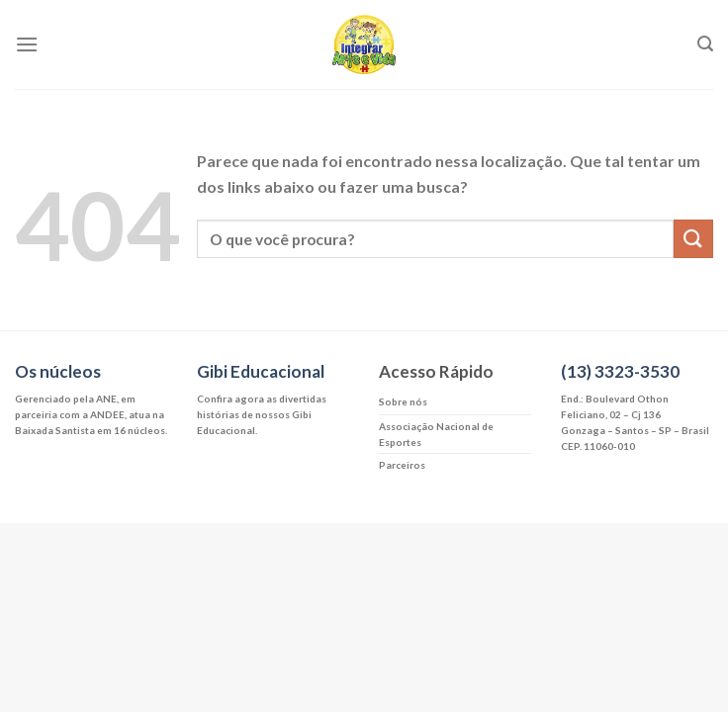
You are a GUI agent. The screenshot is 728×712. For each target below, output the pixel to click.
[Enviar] (693, 239)
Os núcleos (58, 371)
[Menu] (27, 44)
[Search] (705, 44)
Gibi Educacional (261, 371)
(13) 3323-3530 (620, 371)
